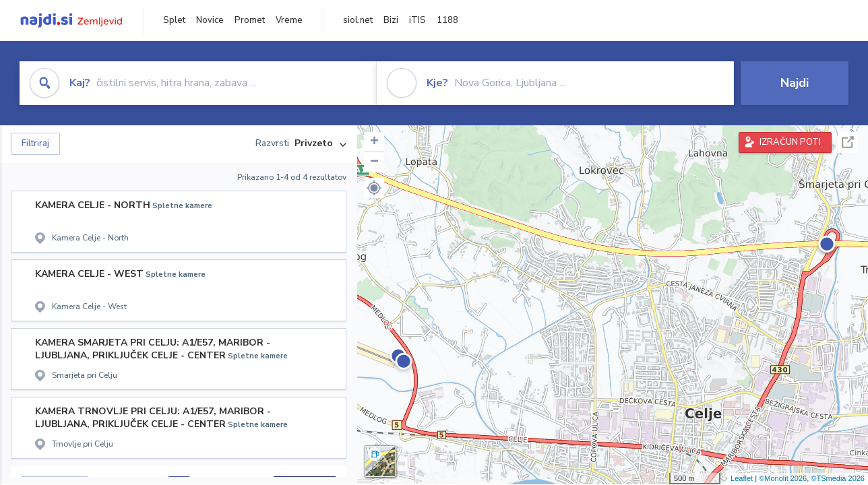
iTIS (417, 20)
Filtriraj (35, 143)
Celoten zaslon (848, 142)
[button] (374, 188)
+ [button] (374, 142)
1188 (447, 20)
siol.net (358, 20)
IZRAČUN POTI (790, 142)
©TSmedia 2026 (838, 478)
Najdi (795, 83)
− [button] (374, 162)
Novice (210, 20)
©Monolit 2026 (783, 478)
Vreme (289, 20)
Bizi (391, 20)
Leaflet (742, 478)
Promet (250, 20)
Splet (174, 20)
